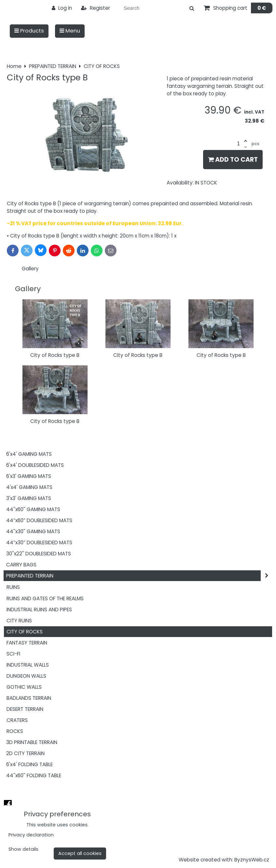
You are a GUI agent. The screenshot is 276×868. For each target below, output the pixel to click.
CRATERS (17, 720)
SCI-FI (13, 654)
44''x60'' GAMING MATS (33, 509)
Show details (23, 849)
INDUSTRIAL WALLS (28, 665)
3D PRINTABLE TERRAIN (32, 742)
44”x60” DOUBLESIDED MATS (39, 520)
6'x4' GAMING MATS (29, 454)
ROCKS (15, 731)
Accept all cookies (80, 853)
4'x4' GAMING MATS (29, 487)
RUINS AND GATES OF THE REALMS (45, 598)
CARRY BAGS (21, 565)
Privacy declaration (31, 835)
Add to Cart (233, 160)
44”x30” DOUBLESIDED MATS (39, 542)
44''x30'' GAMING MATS (33, 531)
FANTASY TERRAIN (27, 643)
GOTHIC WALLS (24, 687)
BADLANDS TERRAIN (29, 698)
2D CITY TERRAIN (25, 753)
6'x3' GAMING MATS (29, 476)
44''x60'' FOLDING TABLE (34, 775)
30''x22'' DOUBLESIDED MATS (39, 554)
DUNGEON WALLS (26, 676)
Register (96, 8)
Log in (62, 8)
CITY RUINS (19, 621)
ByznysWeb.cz (252, 860)
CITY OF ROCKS (25, 632)
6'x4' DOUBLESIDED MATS (35, 465)
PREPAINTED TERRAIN (139, 576)
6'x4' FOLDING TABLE (29, 764)
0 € (262, 8)
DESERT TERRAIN (25, 709)
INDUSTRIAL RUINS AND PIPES (39, 610)
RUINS (13, 587)
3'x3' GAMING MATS (29, 498)
